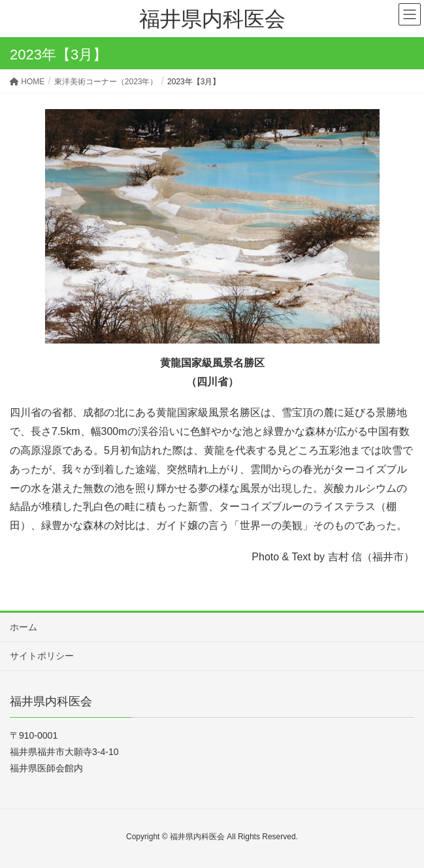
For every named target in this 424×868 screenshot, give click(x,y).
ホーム (24, 627)
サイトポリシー (42, 656)
